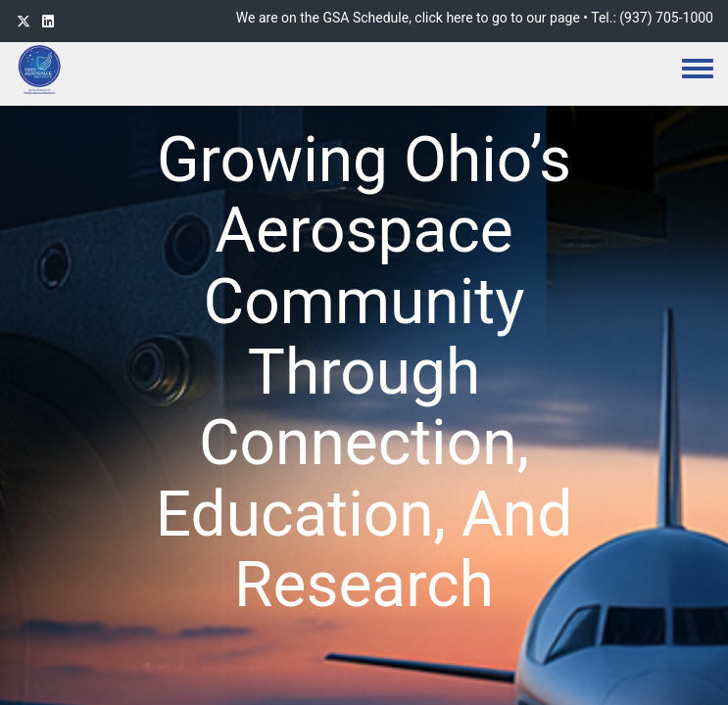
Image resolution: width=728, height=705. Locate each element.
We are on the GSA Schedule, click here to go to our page (408, 18)
